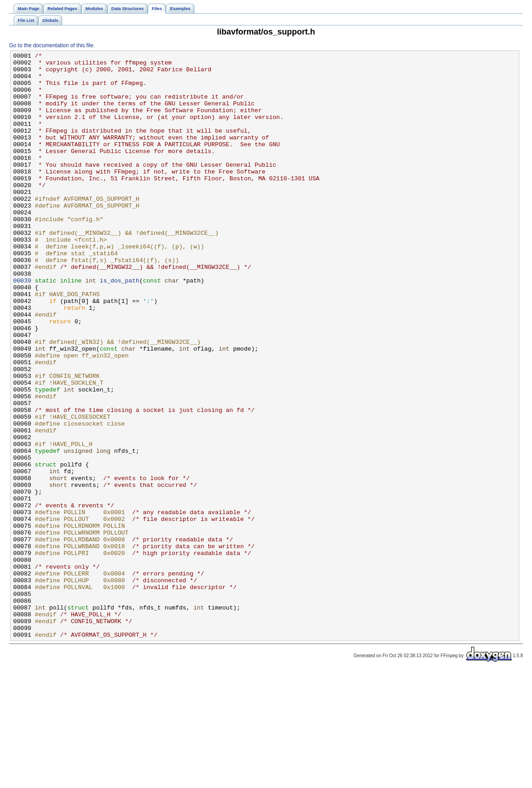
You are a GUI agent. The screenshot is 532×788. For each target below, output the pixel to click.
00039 (22, 327)
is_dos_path (119, 327)
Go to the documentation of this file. (52, 45)
